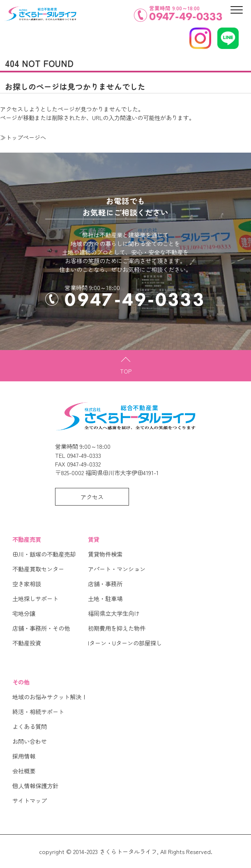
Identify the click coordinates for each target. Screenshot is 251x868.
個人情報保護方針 (35, 786)
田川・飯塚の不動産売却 (44, 554)
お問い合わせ (30, 741)
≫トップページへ (23, 137)
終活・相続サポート (38, 711)
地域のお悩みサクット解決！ (50, 697)
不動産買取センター (38, 569)
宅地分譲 (24, 613)
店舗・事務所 (105, 584)
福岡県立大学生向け (114, 613)
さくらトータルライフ (128, 851)
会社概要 (24, 771)
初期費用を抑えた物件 (117, 628)
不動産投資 (27, 643)
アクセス (92, 497)
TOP (126, 371)
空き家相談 (27, 584)
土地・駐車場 (105, 598)
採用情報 (24, 756)
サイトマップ (30, 800)
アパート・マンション (117, 569)
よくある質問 (30, 726)
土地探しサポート (35, 598)
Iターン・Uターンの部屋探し (125, 643)
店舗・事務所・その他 (41, 628)
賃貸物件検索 (105, 554)
